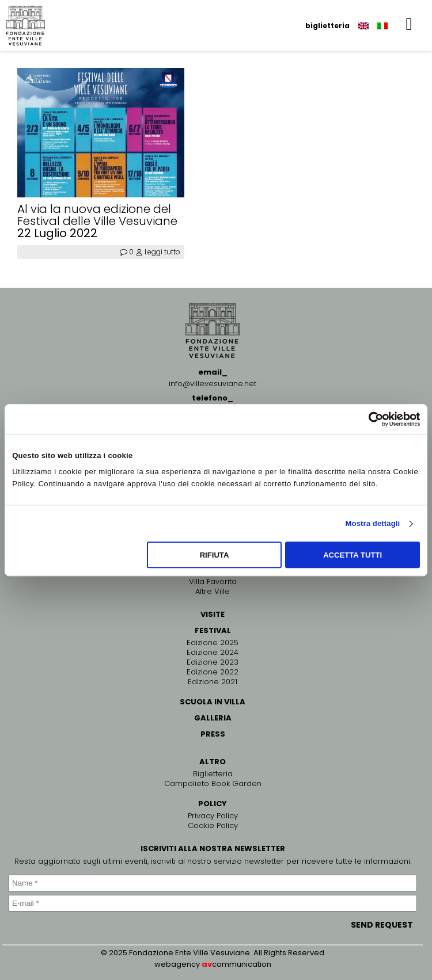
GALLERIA (213, 718)
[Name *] (213, 883)
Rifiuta (215, 555)
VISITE (213, 614)
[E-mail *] (213, 903)
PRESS (213, 734)
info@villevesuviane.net (213, 384)
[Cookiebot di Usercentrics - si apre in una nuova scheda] (370, 419)
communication (242, 964)
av (207, 964)
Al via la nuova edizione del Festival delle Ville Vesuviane (97, 215)
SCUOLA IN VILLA (213, 702)
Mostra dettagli (373, 523)
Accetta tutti (353, 555)
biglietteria (327, 26)
